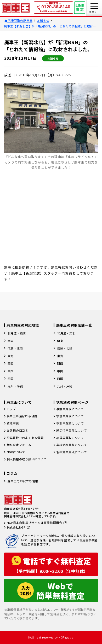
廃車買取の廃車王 (18, 20)
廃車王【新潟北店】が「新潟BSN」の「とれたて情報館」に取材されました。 (50, 26)
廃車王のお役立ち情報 (23, 481)
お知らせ (43, 20)
